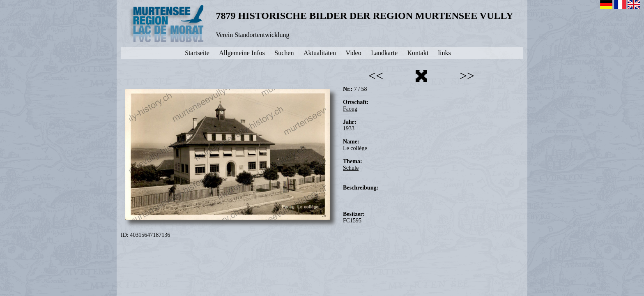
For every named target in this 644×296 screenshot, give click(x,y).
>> (467, 76)
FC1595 (352, 221)
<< (376, 76)
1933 (349, 128)
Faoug (350, 109)
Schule (351, 168)
